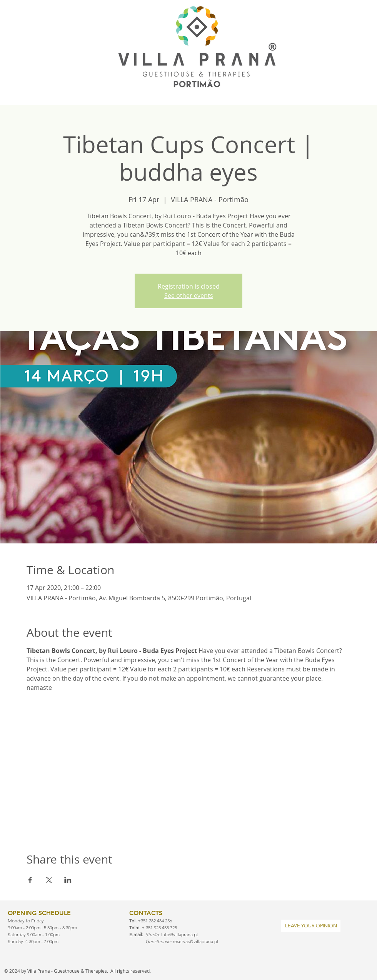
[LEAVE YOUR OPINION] (311, 926)
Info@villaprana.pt (180, 934)
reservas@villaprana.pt (196, 941)
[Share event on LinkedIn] (68, 880)
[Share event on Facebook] (30, 880)
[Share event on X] (49, 880)
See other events (189, 296)
